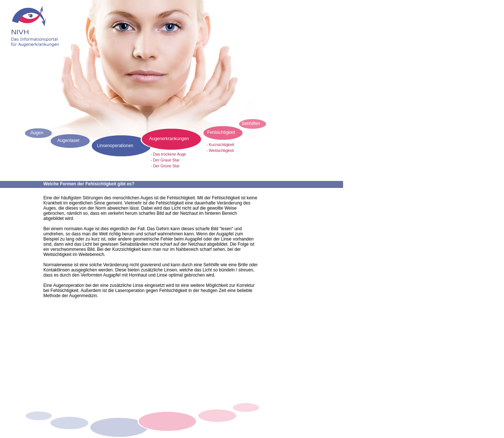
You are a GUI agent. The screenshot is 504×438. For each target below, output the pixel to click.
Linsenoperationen (115, 146)
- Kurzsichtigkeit (220, 145)
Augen (37, 133)
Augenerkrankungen (169, 139)
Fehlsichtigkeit (221, 132)
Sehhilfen (251, 124)
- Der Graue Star (165, 160)
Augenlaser (69, 140)
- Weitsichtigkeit (220, 150)
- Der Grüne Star (165, 166)
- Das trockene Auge (168, 154)
